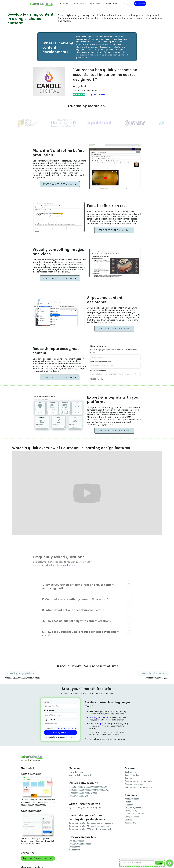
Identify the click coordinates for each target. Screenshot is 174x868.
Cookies (128, 820)
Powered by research (134, 808)
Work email (49, 711)
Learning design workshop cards (139, 787)
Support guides (132, 775)
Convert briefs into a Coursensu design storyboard (91, 823)
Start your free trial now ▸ (60, 184)
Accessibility (130, 823)
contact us (69, 566)
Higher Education (76, 772)
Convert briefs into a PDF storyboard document (89, 826)
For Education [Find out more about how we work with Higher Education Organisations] (79, 4)
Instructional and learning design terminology (89, 790)
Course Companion (98, 723)
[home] (42, 4)
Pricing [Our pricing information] (125, 4)
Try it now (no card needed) (38, 858)
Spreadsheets (75, 847)
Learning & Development (80, 775)
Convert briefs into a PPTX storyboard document (90, 829)
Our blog (129, 778)
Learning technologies (78, 796)
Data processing (132, 817)
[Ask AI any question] (138, 863)
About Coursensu (132, 799)
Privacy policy (131, 811)
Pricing (128, 802)
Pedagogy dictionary (134, 784)
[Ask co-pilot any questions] (169, 863)
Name (46, 702)
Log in (72, 737)
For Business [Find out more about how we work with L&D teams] (95, 4)
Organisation (49, 719)
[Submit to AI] (159, 863)
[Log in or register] (140, 4)
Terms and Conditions (68, 728)
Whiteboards (74, 850)
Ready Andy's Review (96, 95)
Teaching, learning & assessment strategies (88, 787)
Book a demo (131, 772)
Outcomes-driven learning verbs (83, 793)
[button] (63, 4)
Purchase (129, 805)
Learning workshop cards (80, 844)
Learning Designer (97, 717)
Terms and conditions (134, 814)
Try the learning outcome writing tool (85, 807)
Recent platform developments (138, 781)
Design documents (77, 841)
